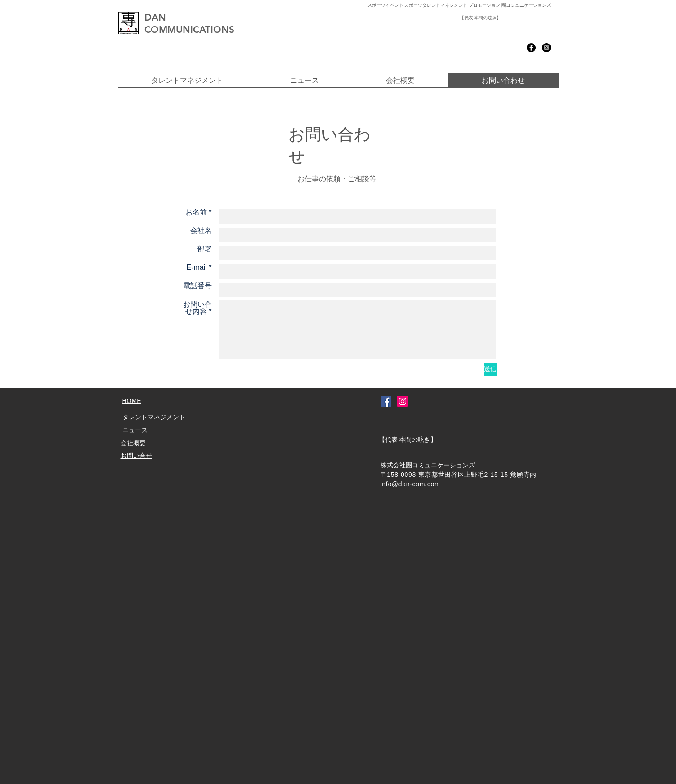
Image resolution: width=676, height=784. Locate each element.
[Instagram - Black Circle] (546, 48)
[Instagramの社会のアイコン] (403, 401)
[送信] (490, 369)
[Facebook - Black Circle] (531, 48)
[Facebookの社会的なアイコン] (386, 401)
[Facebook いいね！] (488, 48)
